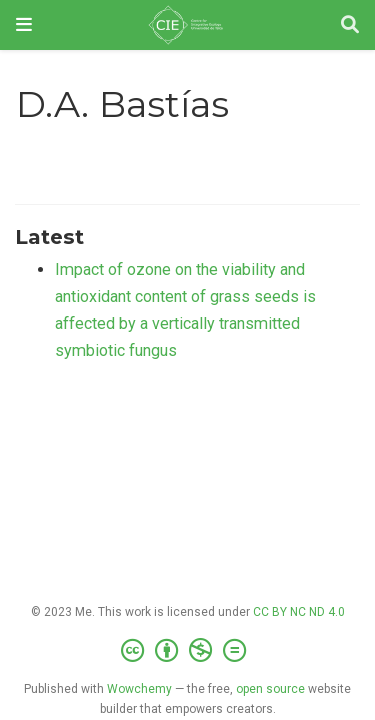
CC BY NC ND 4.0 (299, 612)
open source (270, 689)
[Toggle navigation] (24, 24)
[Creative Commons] (187, 651)
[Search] (350, 25)
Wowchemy (139, 689)
